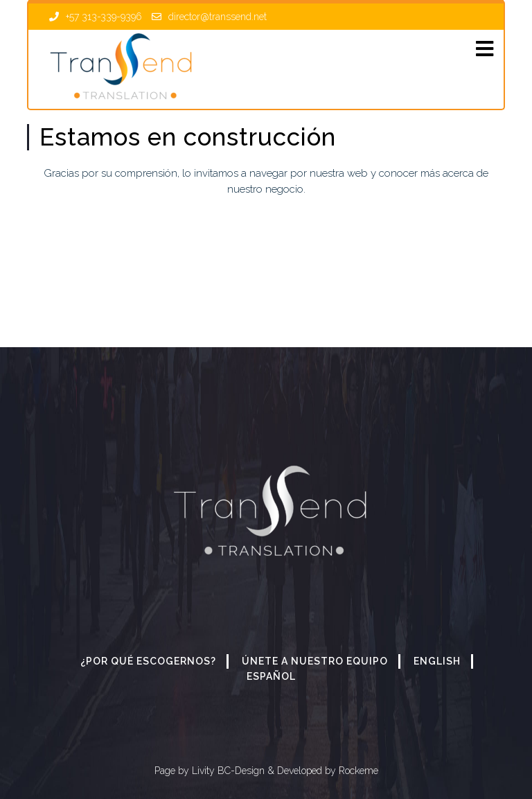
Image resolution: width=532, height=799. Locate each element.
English (437, 661)
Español (271, 676)
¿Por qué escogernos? (148, 661)
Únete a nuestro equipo (315, 661)
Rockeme (357, 771)
